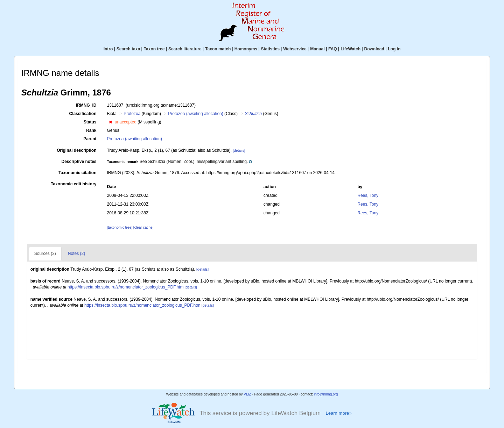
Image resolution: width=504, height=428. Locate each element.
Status (90, 122)
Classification (83, 114)
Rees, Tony (368, 195)
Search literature (185, 49)
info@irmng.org (326, 394)
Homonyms (246, 49)
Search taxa (128, 49)
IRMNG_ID (86, 105)
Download (374, 49)
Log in (394, 49)
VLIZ (247, 394)
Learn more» (338, 413)
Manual (317, 49)
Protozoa (132, 114)
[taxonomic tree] (120, 227)
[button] (110, 122)
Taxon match (218, 49)
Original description (76, 150)
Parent (90, 139)
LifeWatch (351, 49)
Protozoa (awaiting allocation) (195, 114)
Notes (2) (76, 254)
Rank (91, 130)
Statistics (270, 49)
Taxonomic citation (77, 173)
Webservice (295, 49)
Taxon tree (154, 49)
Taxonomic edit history (73, 184)
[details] (239, 151)
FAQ (333, 49)
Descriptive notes (79, 162)
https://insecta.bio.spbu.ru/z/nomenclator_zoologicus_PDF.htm (126, 287)
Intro (108, 49)
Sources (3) (45, 254)
